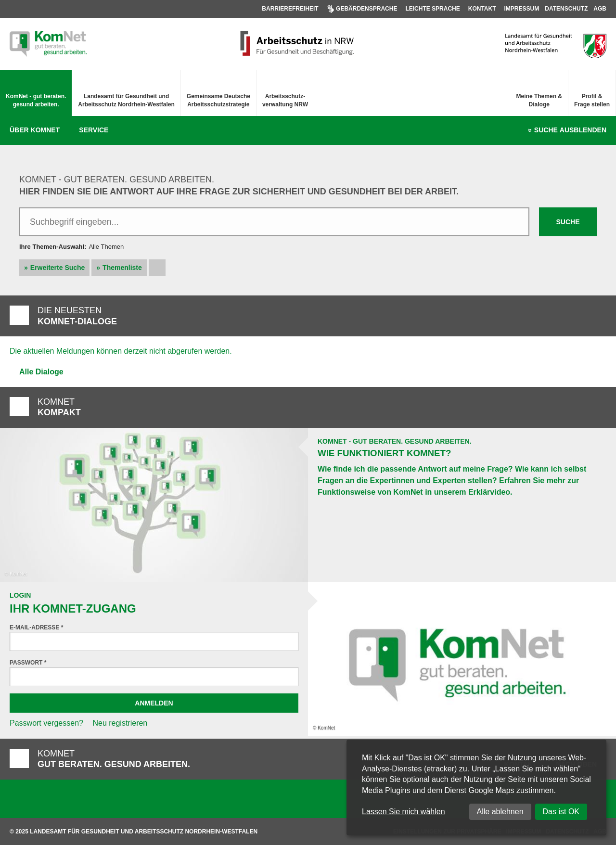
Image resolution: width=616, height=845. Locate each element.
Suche (570, 130)
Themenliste (122, 268)
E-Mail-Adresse (36, 627)
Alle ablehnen (500, 812)
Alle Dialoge (41, 372)
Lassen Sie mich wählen (404, 812)
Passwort (28, 663)
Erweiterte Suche (58, 268)
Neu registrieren (120, 723)
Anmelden (154, 703)
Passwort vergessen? (46, 723)
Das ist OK (561, 812)
